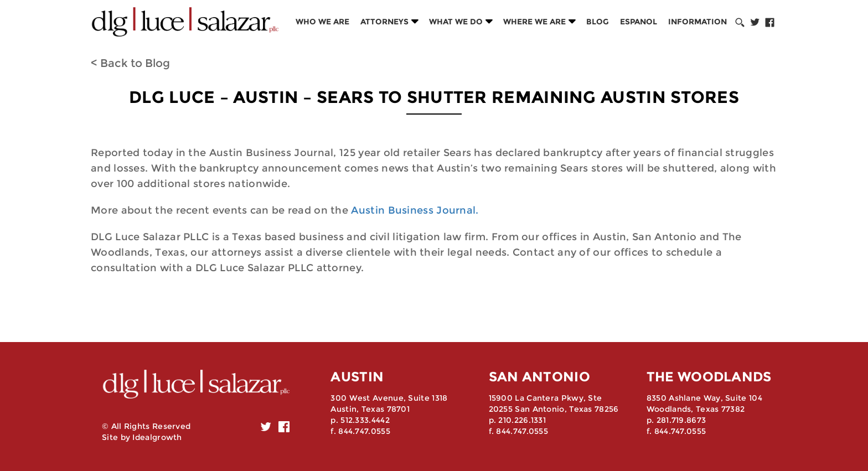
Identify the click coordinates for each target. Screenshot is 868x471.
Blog (598, 22)
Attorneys (384, 22)
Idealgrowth (157, 437)
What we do (456, 22)
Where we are (534, 22)
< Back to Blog (130, 63)
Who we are (322, 22)
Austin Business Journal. (415, 210)
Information (697, 22)
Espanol (639, 22)
